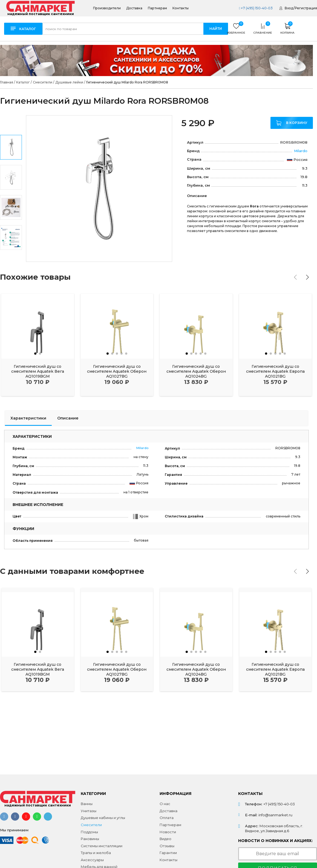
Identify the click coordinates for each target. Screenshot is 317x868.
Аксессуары (92, 860)
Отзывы (167, 846)
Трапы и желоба (96, 853)
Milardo (301, 151)
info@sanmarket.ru (275, 815)
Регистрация (306, 8)
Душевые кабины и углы (103, 818)
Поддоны (89, 832)
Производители (107, 8)
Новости (168, 832)
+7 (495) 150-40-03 (256, 8)
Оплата (167, 818)
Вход (289, 8)
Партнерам (157, 8)
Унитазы (89, 811)
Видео (165, 839)
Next (11, 254)
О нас (165, 804)
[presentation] (295, 277)
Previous (11, 123)
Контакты (181, 8)
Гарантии (168, 853)
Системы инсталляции (102, 846)
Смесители (91, 825)
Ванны (87, 804)
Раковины (90, 839)
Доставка (134, 8)
